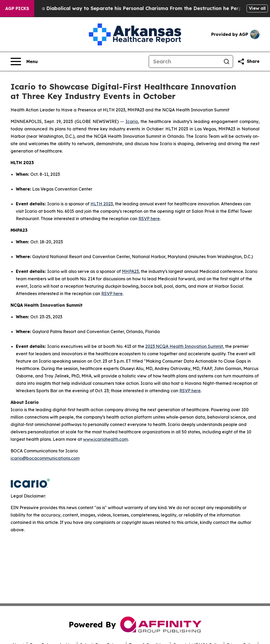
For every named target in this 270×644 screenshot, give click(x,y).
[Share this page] (248, 61)
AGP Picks (17, 8)
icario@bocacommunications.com (45, 458)
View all (257, 8)
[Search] (185, 61)
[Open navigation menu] (24, 61)
